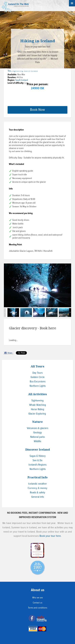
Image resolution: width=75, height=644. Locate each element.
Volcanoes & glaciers (37, 428)
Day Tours (37, 373)
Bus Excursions (38, 382)
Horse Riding (37, 409)
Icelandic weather (37, 484)
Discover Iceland (38, 449)
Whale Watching (38, 405)
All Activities (37, 394)
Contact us (37, 603)
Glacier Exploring (37, 414)
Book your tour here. (51, 536)
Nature (37, 422)
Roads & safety (37, 493)
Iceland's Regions (37, 465)
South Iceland (22, 80)
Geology (38, 433)
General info (38, 497)
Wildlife (37, 441)
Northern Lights (38, 386)
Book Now (37, 110)
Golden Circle (38, 377)
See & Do (37, 460)
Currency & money (37, 488)
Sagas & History (38, 456)
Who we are (38, 598)
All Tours (37, 366)
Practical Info (37, 477)
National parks (37, 437)
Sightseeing (37, 401)
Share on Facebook (9, 353)
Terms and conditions (38, 608)
